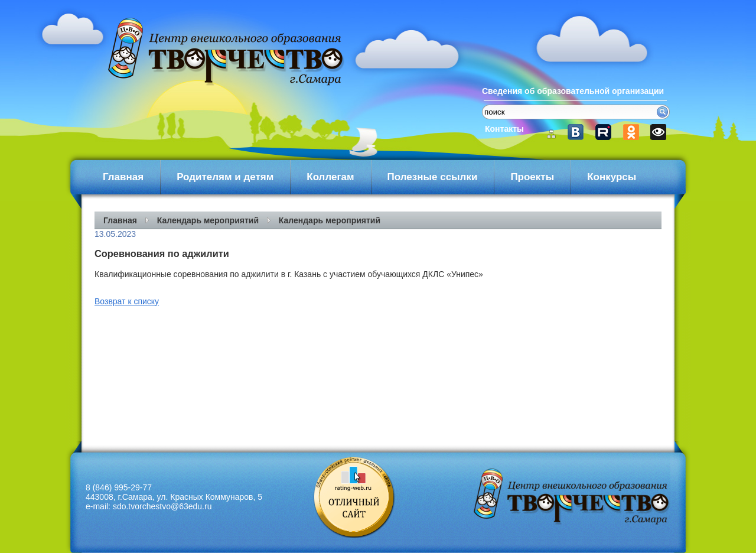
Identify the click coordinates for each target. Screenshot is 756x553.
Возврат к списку (127, 301)
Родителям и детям (225, 177)
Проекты (532, 177)
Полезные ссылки (433, 177)
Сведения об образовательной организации (573, 91)
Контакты (504, 129)
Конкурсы (612, 177)
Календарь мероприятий (208, 220)
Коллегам (330, 177)
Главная (123, 177)
